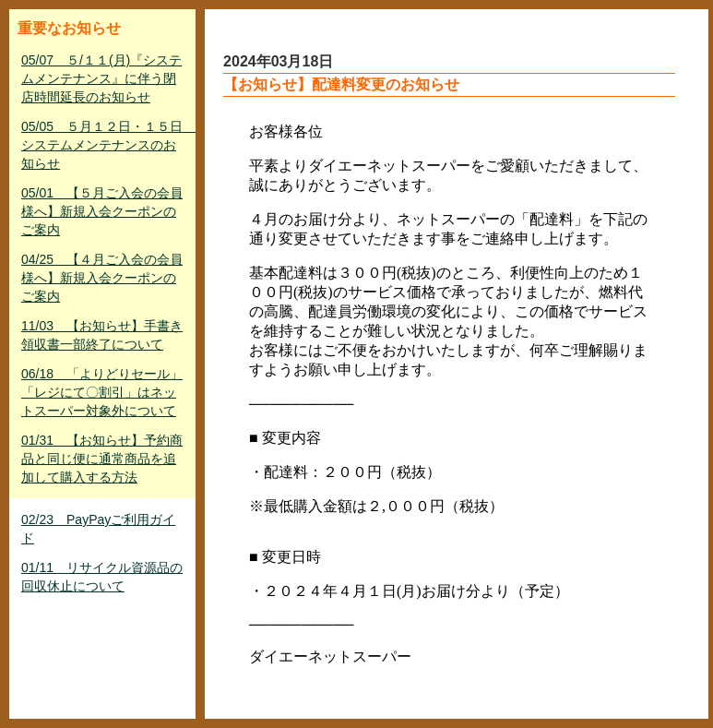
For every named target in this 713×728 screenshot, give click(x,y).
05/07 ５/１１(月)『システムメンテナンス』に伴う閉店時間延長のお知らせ (101, 78)
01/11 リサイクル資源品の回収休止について (102, 577)
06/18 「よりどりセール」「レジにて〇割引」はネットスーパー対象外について (102, 392)
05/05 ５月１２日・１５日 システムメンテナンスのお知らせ (104, 145)
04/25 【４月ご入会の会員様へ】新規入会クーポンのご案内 (102, 278)
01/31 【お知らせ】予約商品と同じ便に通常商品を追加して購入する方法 (102, 459)
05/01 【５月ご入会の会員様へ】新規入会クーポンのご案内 (102, 211)
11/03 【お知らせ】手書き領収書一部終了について (102, 335)
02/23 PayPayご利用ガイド (98, 529)
